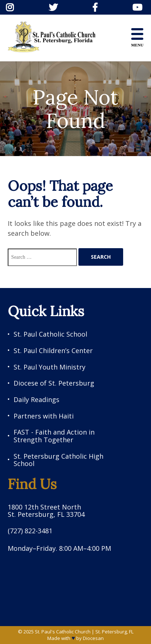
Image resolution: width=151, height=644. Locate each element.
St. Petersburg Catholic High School (58, 460)
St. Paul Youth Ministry (49, 367)
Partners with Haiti (44, 416)
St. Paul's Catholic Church (63, 632)
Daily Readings (36, 400)
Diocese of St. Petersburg (54, 383)
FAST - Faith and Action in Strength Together (54, 436)
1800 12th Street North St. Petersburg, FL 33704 (46, 511)
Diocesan (93, 638)
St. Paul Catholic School (50, 334)
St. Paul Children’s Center (53, 351)
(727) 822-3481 (30, 531)
